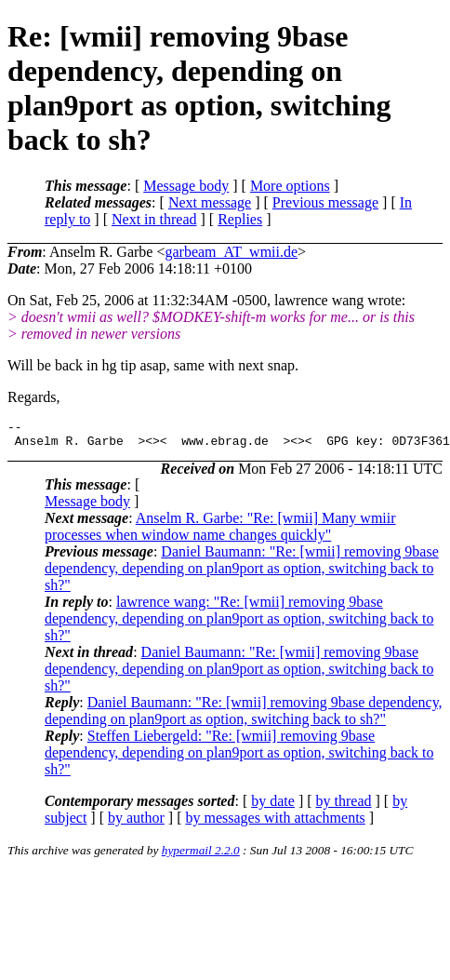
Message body (186, 186)
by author (136, 823)
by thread (344, 806)
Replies (240, 219)
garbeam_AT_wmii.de (231, 252)
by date (273, 806)
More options (290, 186)
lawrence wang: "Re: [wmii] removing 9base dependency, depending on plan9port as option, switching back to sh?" (239, 624)
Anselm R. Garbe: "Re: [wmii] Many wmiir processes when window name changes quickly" (220, 532)
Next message (210, 202)
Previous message (325, 202)
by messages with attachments (276, 823)
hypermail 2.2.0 (201, 856)
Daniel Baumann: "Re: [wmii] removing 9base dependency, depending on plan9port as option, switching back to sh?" (242, 574)
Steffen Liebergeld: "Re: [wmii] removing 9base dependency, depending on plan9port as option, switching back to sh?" (239, 758)
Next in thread (154, 219)
